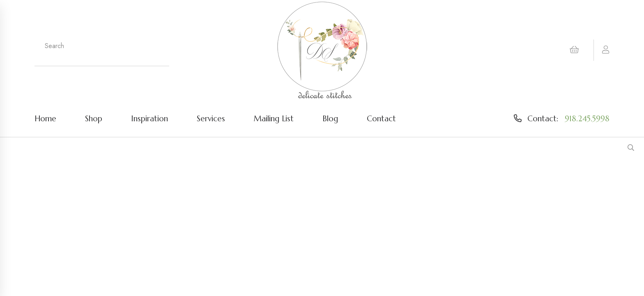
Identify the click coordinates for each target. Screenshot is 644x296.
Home (45, 118)
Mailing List (274, 118)
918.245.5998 (587, 118)
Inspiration (149, 118)
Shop (94, 118)
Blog (330, 118)
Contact (381, 118)
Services (211, 118)
